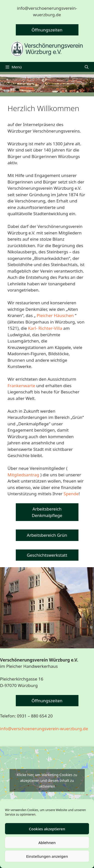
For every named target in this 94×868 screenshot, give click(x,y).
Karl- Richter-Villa (45, 328)
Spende (71, 494)
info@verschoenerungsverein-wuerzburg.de (44, 729)
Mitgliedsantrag (23, 475)
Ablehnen (47, 843)
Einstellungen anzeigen (47, 856)
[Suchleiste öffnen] (87, 67)
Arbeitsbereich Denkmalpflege (47, 512)
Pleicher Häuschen (55, 315)
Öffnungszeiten (47, 30)
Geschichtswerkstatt (47, 555)
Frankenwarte (21, 386)
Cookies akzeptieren (47, 829)
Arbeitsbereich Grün (47, 535)
